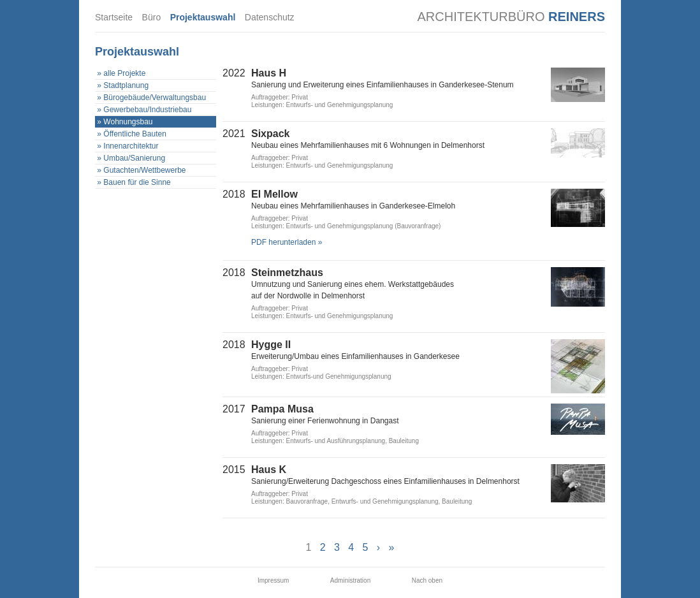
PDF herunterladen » (287, 242)
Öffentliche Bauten (135, 134)
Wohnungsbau (128, 122)
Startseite (114, 17)
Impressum (273, 580)
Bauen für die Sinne (137, 182)
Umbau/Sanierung (134, 158)
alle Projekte (124, 73)
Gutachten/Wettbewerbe (144, 170)
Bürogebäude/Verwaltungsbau (155, 98)
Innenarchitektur (131, 146)
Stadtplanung (126, 85)
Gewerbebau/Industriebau (147, 110)
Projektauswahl (203, 17)
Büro (152, 17)
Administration (350, 580)
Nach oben (427, 580)
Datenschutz (270, 17)
